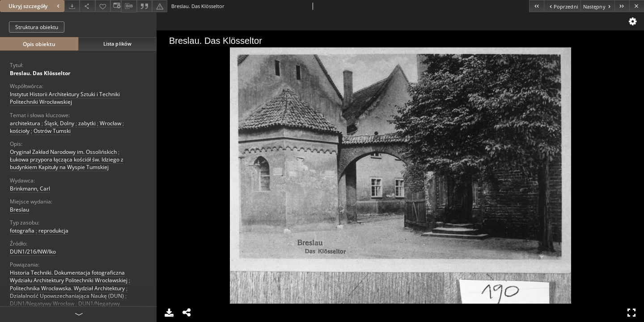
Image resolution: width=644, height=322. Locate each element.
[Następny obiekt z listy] (597, 6)
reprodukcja (53, 231)
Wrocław (110, 123)
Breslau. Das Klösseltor (40, 73)
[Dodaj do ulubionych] (103, 6)
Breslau (19, 210)
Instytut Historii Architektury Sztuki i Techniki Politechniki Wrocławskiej (65, 98)
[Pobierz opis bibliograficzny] (129, 6)
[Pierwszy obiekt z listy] (536, 6)
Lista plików (117, 44)
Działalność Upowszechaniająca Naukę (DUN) (67, 296)
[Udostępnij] (87, 6)
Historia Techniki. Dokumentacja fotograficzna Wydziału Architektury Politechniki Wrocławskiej (69, 276)
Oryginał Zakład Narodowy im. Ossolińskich (63, 152)
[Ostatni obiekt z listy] (622, 6)
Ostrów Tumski (52, 131)
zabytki (87, 123)
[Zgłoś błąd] (160, 6)
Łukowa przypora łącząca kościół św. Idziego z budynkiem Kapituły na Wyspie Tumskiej (67, 163)
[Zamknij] (637, 6)
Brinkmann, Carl (30, 189)
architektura (25, 123)
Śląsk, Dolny (59, 123)
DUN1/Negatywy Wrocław (42, 303)
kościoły (20, 131)
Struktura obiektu (37, 27)
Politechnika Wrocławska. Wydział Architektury (67, 288)
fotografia (22, 231)
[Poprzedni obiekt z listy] (562, 6)
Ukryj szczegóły (35, 6)
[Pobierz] (72, 6)
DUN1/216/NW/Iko (33, 252)
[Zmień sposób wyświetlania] (116, 6)
